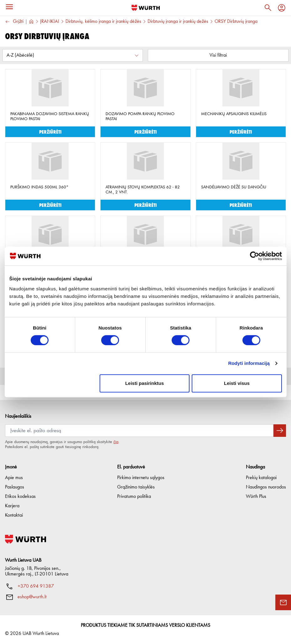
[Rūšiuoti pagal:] (73, 55)
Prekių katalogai (261, 478)
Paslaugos (15, 487)
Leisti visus (237, 383)
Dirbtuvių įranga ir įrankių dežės (178, 22)
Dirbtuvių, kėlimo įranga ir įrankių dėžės (103, 22)
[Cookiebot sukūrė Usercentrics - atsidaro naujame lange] (255, 256)
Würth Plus (256, 497)
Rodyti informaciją (249, 363)
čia (116, 442)
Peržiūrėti (50, 132)
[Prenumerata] (139, 431)
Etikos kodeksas (20, 497)
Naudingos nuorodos (266, 487)
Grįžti (14, 22)
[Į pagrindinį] (146, 8)
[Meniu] (9, 7)
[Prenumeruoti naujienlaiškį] (280, 431)
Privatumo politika (134, 497)
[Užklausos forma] (283, 602)
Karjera (12, 506)
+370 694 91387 (36, 586)
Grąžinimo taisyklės (136, 487)
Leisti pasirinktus (145, 383)
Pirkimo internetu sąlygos (141, 478)
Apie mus (14, 478)
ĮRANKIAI (50, 22)
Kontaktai (14, 515)
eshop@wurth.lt (32, 597)
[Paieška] (268, 8)
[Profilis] (282, 8)
